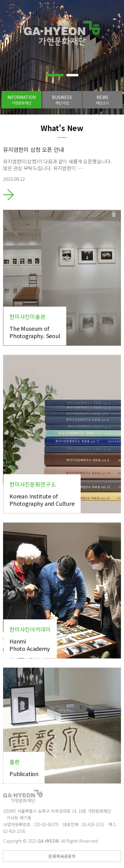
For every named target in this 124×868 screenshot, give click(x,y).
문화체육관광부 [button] (62, 856)
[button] (55, 75)
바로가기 (9, 195)
